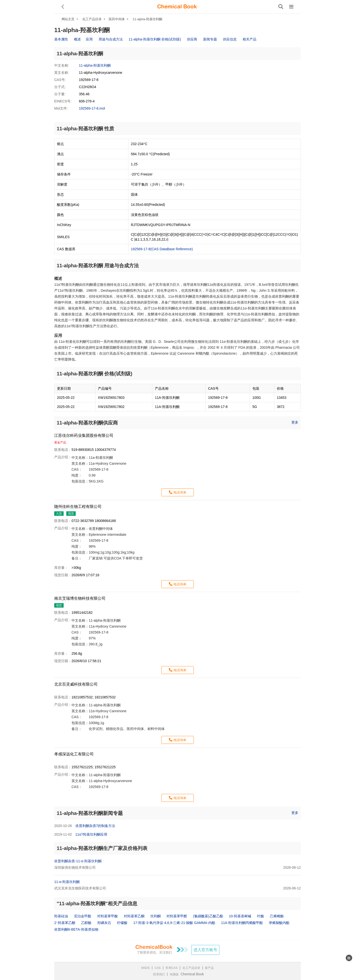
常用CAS (171, 968)
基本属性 (61, 39)
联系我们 (159, 974)
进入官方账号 (205, 950)
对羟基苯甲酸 (107, 916)
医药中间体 (117, 19)
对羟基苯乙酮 (134, 916)
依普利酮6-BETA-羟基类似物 (76, 929)
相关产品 (249, 39)
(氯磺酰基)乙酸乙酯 (208, 916)
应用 (89, 39)
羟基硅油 (61, 916)
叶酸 (261, 916)
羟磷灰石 (104, 923)
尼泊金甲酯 (83, 916)
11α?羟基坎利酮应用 (91, 834)
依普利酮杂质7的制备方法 (95, 826)
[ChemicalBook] (177, 7)
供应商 (192, 39)
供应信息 (230, 39)
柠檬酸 (122, 923)
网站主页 (68, 19)
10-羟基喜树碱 (240, 916)
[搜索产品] (281, 7)
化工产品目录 (92, 19)
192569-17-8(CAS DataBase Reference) (162, 249)
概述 (77, 39)
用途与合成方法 (111, 39)
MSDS (146, 968)
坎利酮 (156, 916)
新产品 (209, 968)
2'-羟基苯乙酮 (65, 923)
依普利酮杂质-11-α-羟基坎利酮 (78, 861)
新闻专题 (210, 39)
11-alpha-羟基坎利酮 (147, 19)
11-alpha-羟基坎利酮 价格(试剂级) (155, 39)
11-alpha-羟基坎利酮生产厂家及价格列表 (102, 848)
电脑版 (174, 974)
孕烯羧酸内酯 (279, 923)
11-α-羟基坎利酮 (67, 882)
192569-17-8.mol (92, 108)
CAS (158, 968)
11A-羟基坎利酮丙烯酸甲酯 (242, 923)
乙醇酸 (86, 923)
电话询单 (180, 492)
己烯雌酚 (277, 916)
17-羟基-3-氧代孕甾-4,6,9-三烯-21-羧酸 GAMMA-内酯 (174, 923)
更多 (295, 422)
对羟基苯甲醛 (177, 916)
